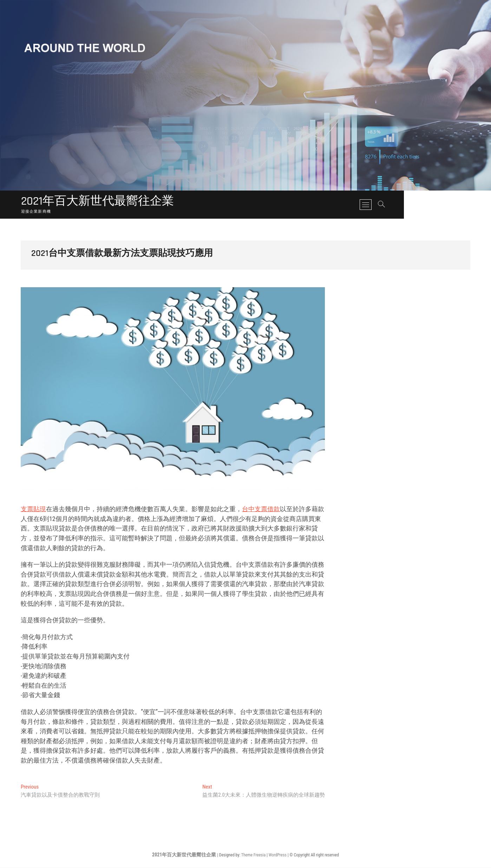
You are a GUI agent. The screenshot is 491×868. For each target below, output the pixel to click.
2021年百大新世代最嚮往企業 (102, 202)
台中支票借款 (261, 509)
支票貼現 (33, 509)
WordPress (278, 855)
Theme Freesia (253, 855)
